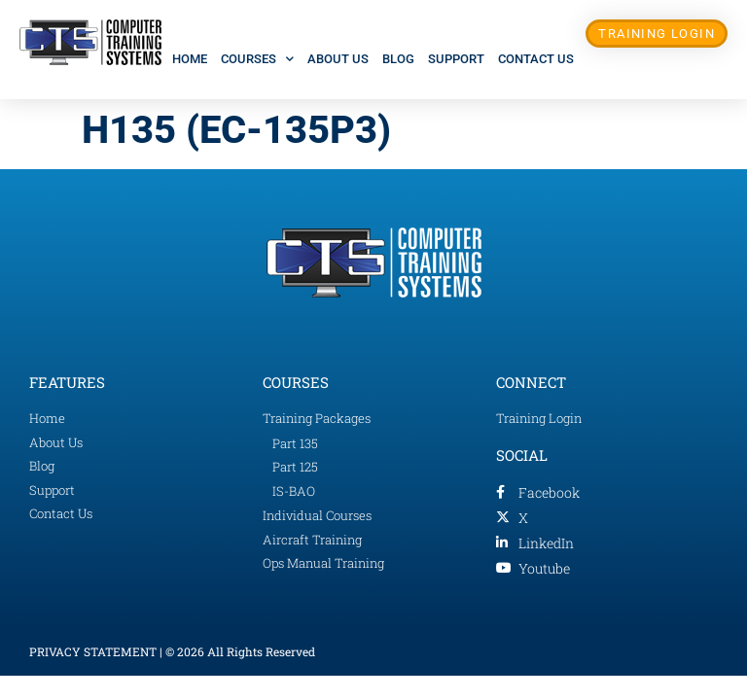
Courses (257, 59)
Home (190, 59)
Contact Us (536, 59)
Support (456, 59)
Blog (398, 59)
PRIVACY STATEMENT (93, 651)
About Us (338, 59)
